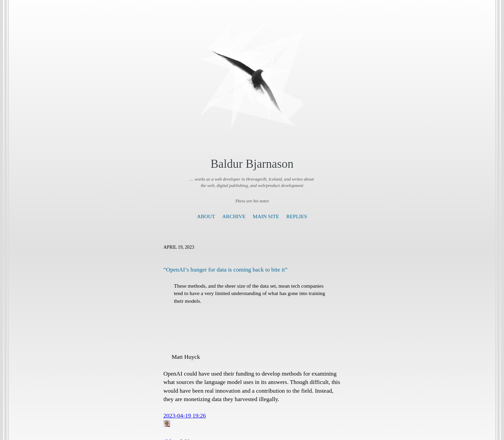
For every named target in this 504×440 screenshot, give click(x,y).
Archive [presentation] (234, 216)
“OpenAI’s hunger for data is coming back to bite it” (225, 270)
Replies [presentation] (297, 216)
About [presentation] (206, 216)
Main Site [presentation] (266, 216)
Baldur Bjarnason (252, 164)
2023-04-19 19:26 (185, 415)
